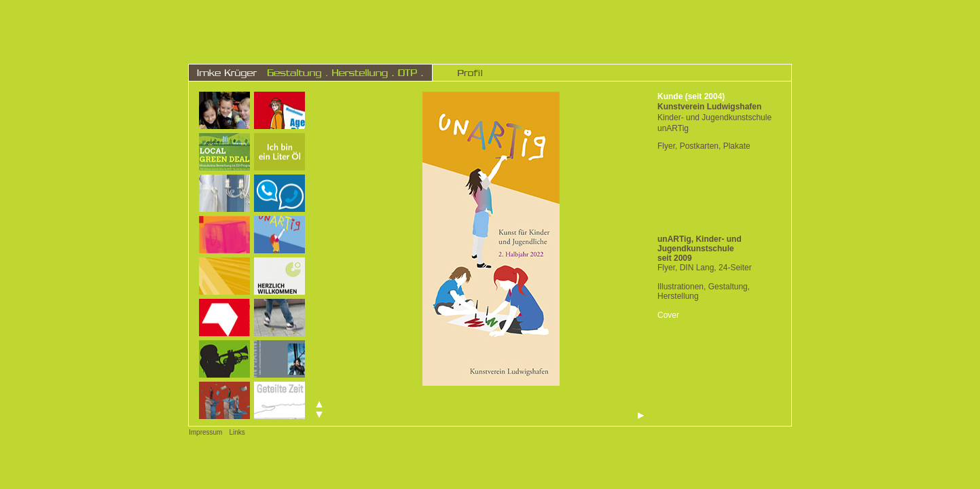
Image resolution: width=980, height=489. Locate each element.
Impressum (205, 432)
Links (237, 432)
